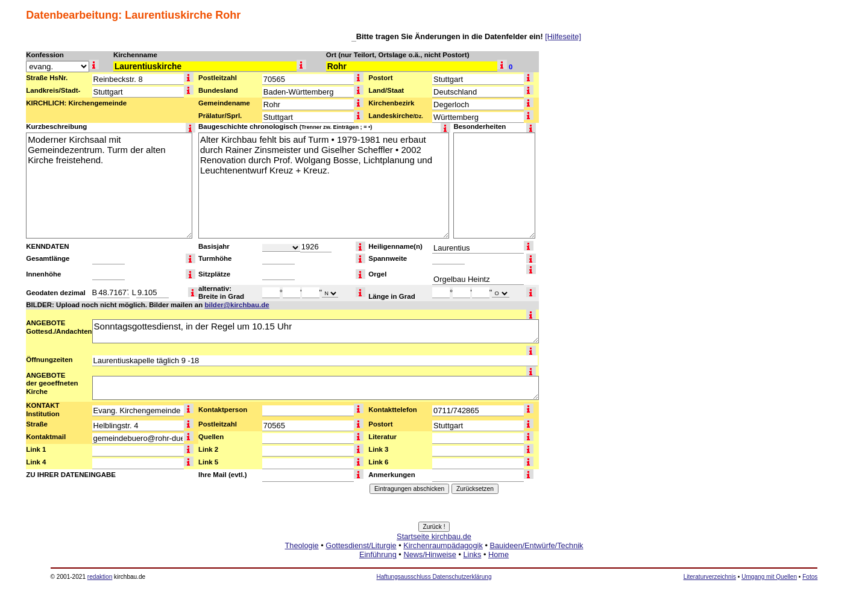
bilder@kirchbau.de (237, 305)
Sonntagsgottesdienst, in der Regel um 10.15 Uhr (316, 331)
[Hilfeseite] (563, 36)
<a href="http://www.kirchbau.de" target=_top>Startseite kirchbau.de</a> (434, 559)
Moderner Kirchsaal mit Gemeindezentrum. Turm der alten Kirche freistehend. (109, 186)
